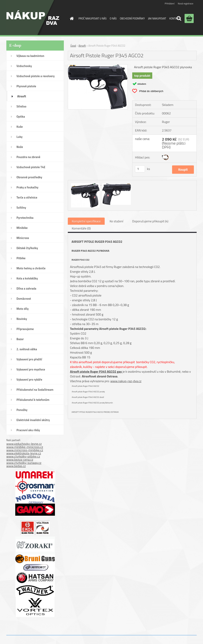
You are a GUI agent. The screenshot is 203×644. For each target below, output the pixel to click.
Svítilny (21, 208)
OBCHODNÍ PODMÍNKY (132, 18)
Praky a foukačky (27, 187)
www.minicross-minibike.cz (25, 450)
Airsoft (22, 96)
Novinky (22, 319)
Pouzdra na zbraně (28, 157)
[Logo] (33, 18)
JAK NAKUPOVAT (157, 18)
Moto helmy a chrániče (31, 268)
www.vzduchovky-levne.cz (24, 444)
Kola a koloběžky (27, 278)
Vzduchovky (24, 66)
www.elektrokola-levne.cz (24, 453)
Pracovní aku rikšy (28, 430)
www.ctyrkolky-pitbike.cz (23, 456)
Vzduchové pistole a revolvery (36, 76)
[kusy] (140, 169)
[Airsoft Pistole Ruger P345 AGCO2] (98, 66)
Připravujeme (25, 329)
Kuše (20, 127)
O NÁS (113, 18)
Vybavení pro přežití (29, 359)
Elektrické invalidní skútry (33, 420)
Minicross (23, 238)
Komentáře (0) (81, 228)
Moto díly (23, 309)
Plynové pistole (26, 86)
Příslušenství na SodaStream (35, 390)
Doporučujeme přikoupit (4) (150, 221)
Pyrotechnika (25, 218)
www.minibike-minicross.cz (25, 447)
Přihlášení (170, 3)
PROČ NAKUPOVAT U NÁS (92, 18)
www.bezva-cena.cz (20, 460)
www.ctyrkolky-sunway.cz (24, 463)
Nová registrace (186, 3)
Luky (20, 137)
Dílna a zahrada (26, 288)
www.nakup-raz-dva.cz (126, 381)
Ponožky (22, 410)
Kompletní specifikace (86, 221)
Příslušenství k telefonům (33, 400)
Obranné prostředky (29, 177)
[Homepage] (71, 18)
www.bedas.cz (16, 466)
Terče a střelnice (27, 197)
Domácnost (24, 299)
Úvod (73, 46)
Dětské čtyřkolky (27, 248)
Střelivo (21, 106)
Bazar (20, 339)
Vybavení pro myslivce (31, 369)
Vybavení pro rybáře (29, 380)
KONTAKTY (175, 18)
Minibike (22, 228)
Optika (21, 117)
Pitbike (21, 258)
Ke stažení (116, 221)
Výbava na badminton (30, 56)
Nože (20, 147)
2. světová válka (27, 349)
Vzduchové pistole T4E (31, 167)
